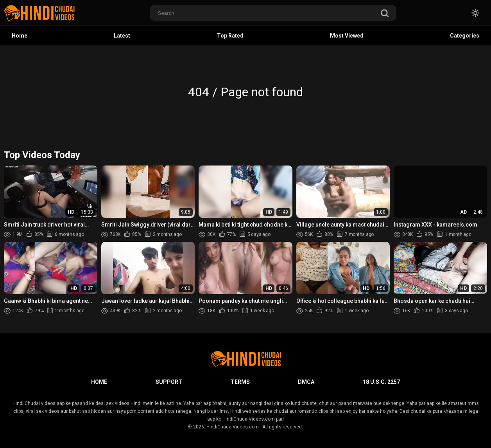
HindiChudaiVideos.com (233, 427)
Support (169, 382)
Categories (465, 36)
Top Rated (230, 36)
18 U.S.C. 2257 (381, 382)
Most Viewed (347, 36)
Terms (240, 382)
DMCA (306, 382)
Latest (122, 36)
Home (20, 36)
